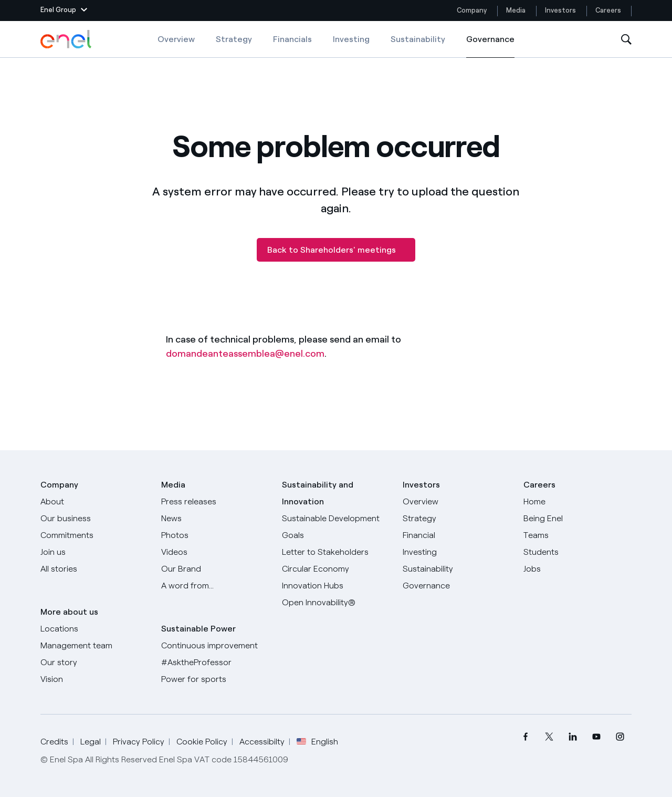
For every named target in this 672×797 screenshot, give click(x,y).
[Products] (94, 519)
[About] (94, 502)
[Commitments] (94, 535)
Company (472, 10)
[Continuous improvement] (215, 646)
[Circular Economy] (336, 569)
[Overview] (457, 502)
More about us (69, 612)
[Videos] (215, 552)
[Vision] (94, 679)
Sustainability (418, 39)
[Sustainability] (457, 569)
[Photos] (215, 535)
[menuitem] (525, 737)
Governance (490, 46)
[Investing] (457, 552)
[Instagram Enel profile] (620, 737)
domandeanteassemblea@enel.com (245, 354)
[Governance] (457, 586)
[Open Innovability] (336, 603)
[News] (215, 519)
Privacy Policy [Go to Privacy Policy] (139, 742)
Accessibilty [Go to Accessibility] (262, 742)
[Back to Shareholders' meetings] (336, 250)
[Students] (577, 552)
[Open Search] (626, 40)
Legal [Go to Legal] (91, 742)
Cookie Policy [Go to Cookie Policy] (202, 742)
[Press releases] (215, 502)
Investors (560, 10)
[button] (64, 11)
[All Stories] (94, 569)
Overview (176, 39)
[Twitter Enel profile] (549, 737)
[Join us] (94, 552)
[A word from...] (215, 586)
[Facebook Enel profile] (525, 737)
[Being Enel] (577, 519)
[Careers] (577, 502)
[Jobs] (577, 569)
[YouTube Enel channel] (596, 737)
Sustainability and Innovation (318, 493)
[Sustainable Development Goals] (336, 527)
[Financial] (457, 535)
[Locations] (94, 629)
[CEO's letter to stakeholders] (336, 552)
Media (516, 10)
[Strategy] (457, 519)
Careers (609, 10)
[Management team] (94, 646)
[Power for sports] (215, 679)
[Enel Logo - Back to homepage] (67, 39)
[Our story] (94, 663)
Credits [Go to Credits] (54, 742)
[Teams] (577, 535)
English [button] (317, 742)
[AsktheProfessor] (215, 663)
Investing (351, 39)
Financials (292, 39)
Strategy (234, 39)
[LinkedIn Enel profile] (573, 737)
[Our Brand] (215, 569)
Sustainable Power (198, 629)
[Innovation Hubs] (336, 586)
